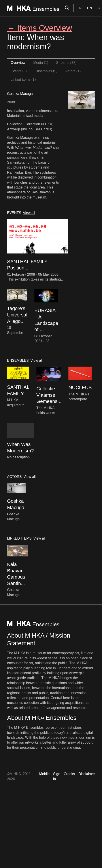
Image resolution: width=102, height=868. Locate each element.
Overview (18, 63)
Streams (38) (66, 63)
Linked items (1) (23, 80)
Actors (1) (73, 71)
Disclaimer (87, 774)
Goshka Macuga (20, 94)
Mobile (44, 774)
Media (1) (41, 63)
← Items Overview (40, 28)
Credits (69, 774)
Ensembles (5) (46, 71)
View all (29, 213)
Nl (81, 8)
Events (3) (19, 71)
